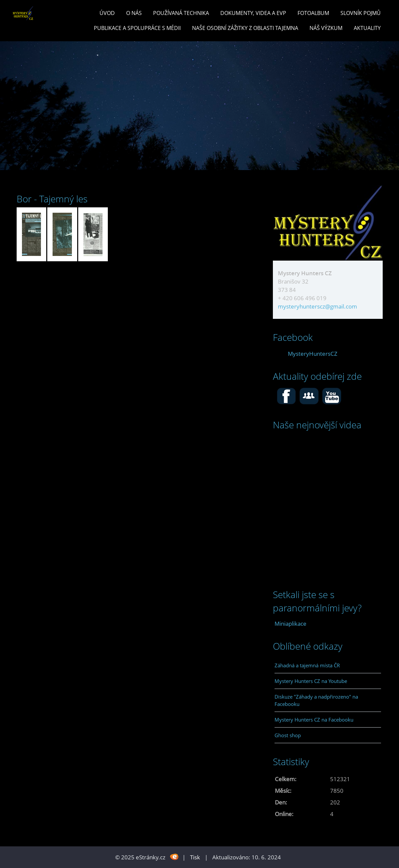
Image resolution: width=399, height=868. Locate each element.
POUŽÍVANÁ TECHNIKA (181, 13)
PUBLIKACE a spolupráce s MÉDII (137, 28)
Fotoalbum (313, 13)
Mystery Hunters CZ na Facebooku (314, 720)
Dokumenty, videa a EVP (253, 13)
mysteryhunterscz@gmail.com (317, 306)
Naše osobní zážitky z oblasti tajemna (245, 28)
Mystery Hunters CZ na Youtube (311, 681)
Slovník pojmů (361, 13)
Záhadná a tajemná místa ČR (307, 665)
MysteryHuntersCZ (313, 354)
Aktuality (367, 28)
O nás (134, 13)
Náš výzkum (326, 28)
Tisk (195, 857)
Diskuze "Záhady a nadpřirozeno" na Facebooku (316, 700)
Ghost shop (288, 735)
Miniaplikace (291, 624)
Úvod (107, 13)
